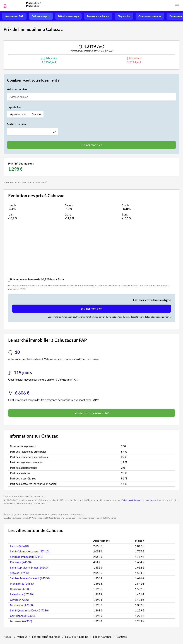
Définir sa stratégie (68, 16)
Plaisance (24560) (21, 562)
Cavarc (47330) (19, 600)
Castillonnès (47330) (23, 616)
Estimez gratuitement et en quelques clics (140, 500)
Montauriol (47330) (22, 605)
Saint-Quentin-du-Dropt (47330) (29, 610)
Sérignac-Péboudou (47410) (27, 557)
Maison (36, 114)
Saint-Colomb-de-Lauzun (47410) (30, 551)
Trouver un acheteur (98, 16)
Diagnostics (124, 16)
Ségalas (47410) (20, 573)
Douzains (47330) (21, 589)
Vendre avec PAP (14, 16)
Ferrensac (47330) (21, 621)
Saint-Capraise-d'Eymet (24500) (29, 567)
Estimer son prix (41, 16)
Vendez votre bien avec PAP (92, 413)
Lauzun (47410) (19, 546)
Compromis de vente (150, 16)
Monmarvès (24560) (22, 584)
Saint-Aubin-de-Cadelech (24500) (30, 578)
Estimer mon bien (91, 308)
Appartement (18, 114)
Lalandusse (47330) (22, 594)
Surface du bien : (17, 124)
